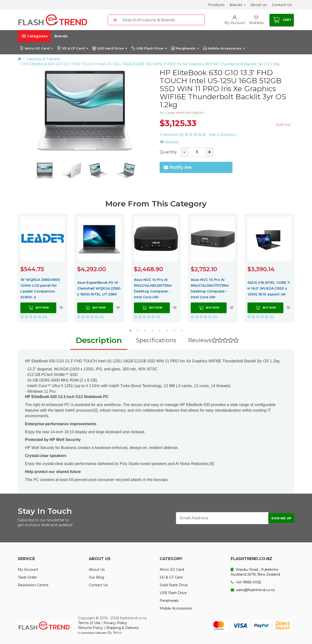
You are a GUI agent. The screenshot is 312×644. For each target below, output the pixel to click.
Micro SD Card (36, 48)
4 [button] (152, 331)
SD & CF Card (72, 48)
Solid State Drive (174, 585)
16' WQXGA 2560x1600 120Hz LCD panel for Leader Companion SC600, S (40, 288)
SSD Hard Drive (110, 48)
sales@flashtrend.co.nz (253, 590)
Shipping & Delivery (123, 628)
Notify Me (178, 167)
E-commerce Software (92, 633)
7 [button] (174, 331)
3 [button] (145, 331)
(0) (34, 317)
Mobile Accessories (224, 48)
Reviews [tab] (213, 340)
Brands (238, 5)
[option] (85, 111)
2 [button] (138, 331)
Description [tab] (99, 340)
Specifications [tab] (156, 340)
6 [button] (167, 331)
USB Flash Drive (149, 48)
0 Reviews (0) (183, 135)
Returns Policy (90, 628)
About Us (259, 5)
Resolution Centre (33, 585)
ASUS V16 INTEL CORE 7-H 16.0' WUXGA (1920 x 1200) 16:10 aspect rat (269, 288)
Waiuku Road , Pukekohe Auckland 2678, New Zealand (255, 572)
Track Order (27, 577)
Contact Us (282, 5)
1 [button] (131, 331)
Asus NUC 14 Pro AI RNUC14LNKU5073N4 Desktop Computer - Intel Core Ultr (153, 288)
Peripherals (185, 48)
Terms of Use (89, 623)
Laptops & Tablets (43, 59)
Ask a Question (223, 135)
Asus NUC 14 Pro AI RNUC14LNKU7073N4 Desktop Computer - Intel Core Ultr (210, 288)
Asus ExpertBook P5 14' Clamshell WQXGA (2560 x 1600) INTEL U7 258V (99, 288)
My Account (28, 570)
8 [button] (181, 331)
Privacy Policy (115, 623)
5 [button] (160, 331)
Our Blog (96, 577)
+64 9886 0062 (246, 582)
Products (216, 5)
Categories (35, 36)
